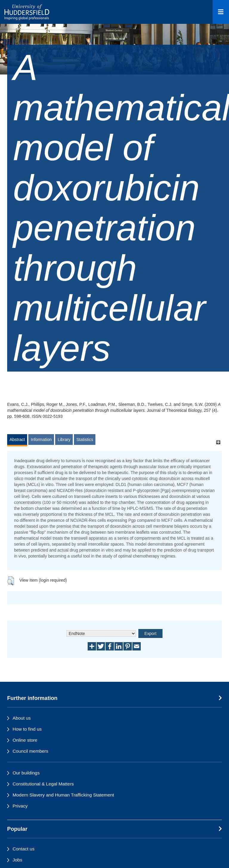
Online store (25, 740)
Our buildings (26, 773)
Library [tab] (64, 440)
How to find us (27, 729)
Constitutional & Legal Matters (43, 784)
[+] (218, 442)
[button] (11, 581)
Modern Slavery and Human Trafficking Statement (63, 795)
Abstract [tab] (17, 440)
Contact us (24, 849)
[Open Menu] (221, 12)
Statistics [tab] (85, 440)
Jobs (17, 860)
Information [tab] (41, 440)
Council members (30, 751)
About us (22, 718)
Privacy (20, 806)
